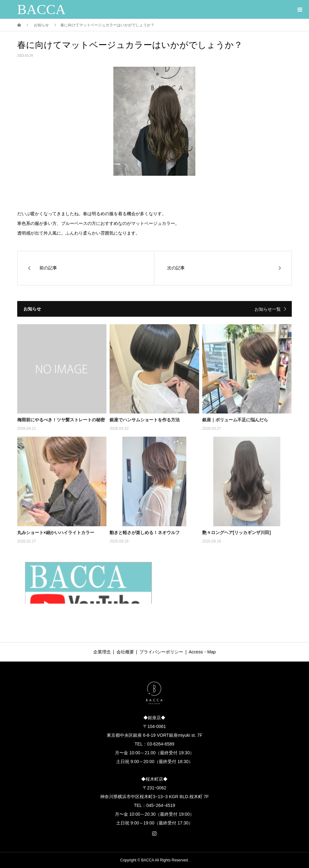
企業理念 (102, 652)
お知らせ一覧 (268, 309)
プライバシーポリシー (161, 652)
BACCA (41, 9)
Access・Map (202, 652)
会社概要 (125, 652)
